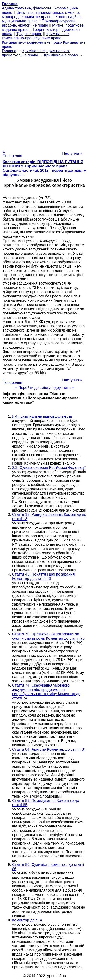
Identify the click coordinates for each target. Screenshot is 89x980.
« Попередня (12, 154)
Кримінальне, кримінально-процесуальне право (36, 36)
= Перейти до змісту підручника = (44, 388)
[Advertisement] (44, 102)
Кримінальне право (61, 55)
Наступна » (72, 153)
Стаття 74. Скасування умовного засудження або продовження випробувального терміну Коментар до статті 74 (46, 692)
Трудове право (29, 34)
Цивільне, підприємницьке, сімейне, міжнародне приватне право (41, 15)
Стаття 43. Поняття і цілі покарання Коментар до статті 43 (43, 576)
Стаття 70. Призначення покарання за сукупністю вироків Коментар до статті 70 (48, 636)
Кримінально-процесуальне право (32, 42)
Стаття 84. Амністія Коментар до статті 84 (49, 749)
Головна (9, 51)
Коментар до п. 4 (27, 920)
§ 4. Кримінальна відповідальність (42, 416)
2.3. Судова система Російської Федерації (49, 468)
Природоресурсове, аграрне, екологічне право (39, 23)
